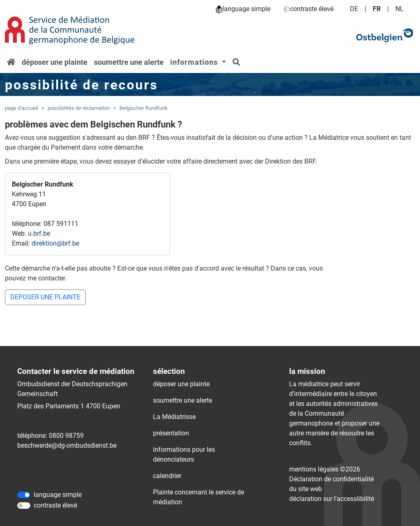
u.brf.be (39, 233)
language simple (243, 9)
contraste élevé (308, 9)
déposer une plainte (55, 62)
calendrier (167, 476)
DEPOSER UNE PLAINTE (45, 297)
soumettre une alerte (129, 62)
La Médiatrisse (174, 417)
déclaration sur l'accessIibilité (332, 499)
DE (354, 9)
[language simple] (24, 495)
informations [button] (195, 62)
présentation (171, 433)
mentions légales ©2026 (325, 469)
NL (399, 9)
